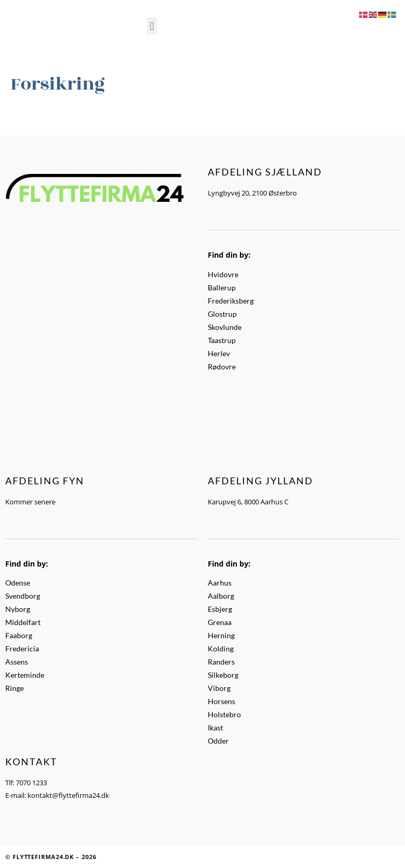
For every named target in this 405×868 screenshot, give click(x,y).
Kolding (221, 648)
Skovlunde (225, 327)
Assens (17, 662)
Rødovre (222, 367)
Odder (218, 741)
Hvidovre (223, 274)
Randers (221, 662)
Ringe (15, 688)
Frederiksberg (231, 301)
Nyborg (18, 609)
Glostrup (222, 314)
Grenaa (220, 622)
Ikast (215, 728)
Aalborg (221, 596)
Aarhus (220, 583)
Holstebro (224, 714)
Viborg (219, 688)
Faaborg (19, 635)
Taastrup (222, 340)
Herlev (219, 353)
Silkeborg (223, 675)
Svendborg (23, 596)
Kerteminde (25, 675)
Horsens (221, 701)
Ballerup (222, 287)
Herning (221, 635)
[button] (152, 26)
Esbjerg (220, 609)
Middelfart (23, 622)
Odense (18, 583)
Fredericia (22, 648)
